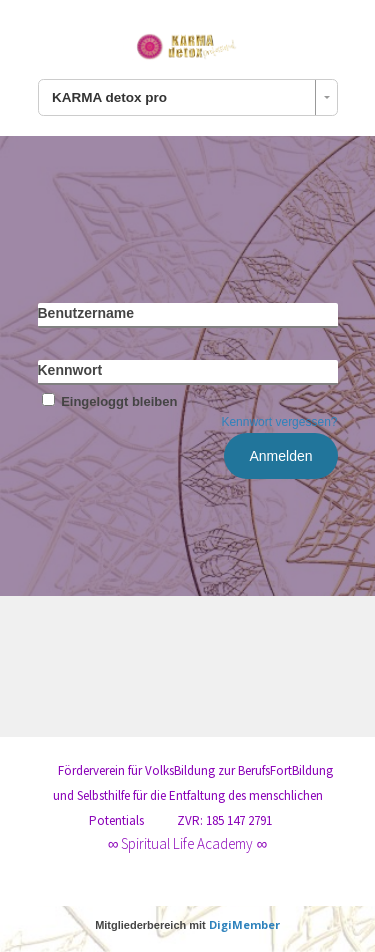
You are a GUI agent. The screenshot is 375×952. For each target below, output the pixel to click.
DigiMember (244, 924)
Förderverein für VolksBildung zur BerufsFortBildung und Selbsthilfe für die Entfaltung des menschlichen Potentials (193, 795)
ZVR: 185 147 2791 (224, 820)
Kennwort (70, 370)
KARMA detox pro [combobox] (109, 97)
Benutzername (86, 313)
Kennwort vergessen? (279, 422)
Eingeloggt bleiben (108, 401)
